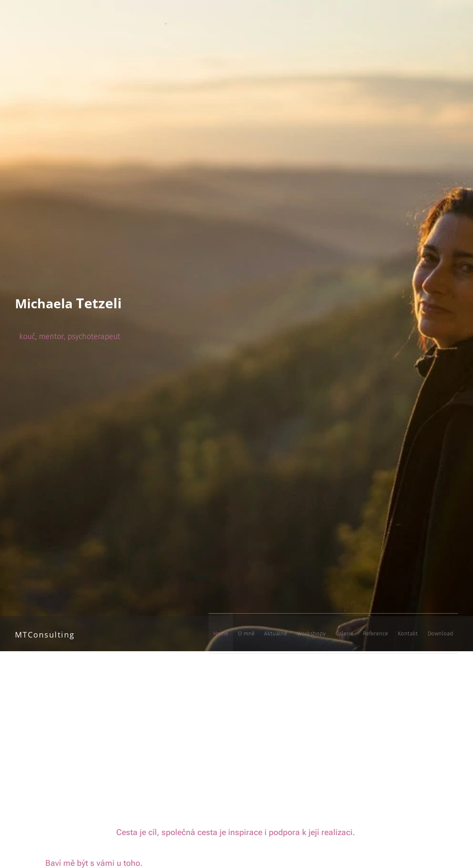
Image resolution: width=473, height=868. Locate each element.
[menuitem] (343, 634)
